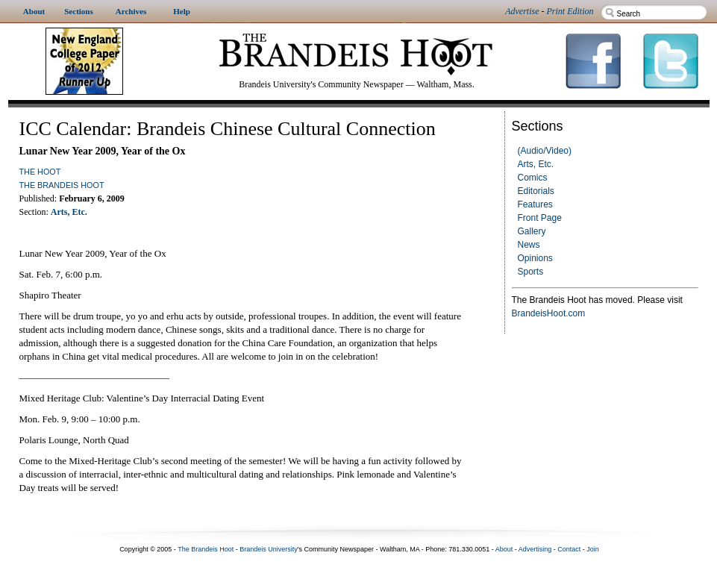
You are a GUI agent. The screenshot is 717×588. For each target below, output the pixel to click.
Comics (533, 178)
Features (535, 204)
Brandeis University (269, 549)
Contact (569, 549)
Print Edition (570, 11)
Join (593, 549)
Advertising (535, 549)
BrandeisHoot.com (549, 313)
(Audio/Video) (545, 151)
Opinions (535, 258)
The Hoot (40, 172)
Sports (531, 272)
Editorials (536, 191)
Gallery (532, 231)
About (504, 549)
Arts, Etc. (536, 164)
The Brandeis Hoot (62, 185)
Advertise (522, 11)
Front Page (540, 218)
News (529, 245)
